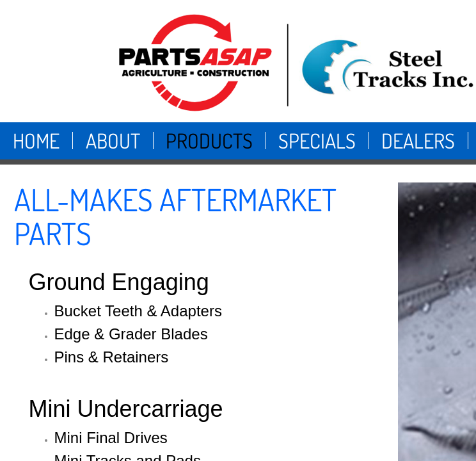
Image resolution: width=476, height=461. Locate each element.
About (113, 141)
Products (209, 141)
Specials (317, 141)
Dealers (418, 141)
